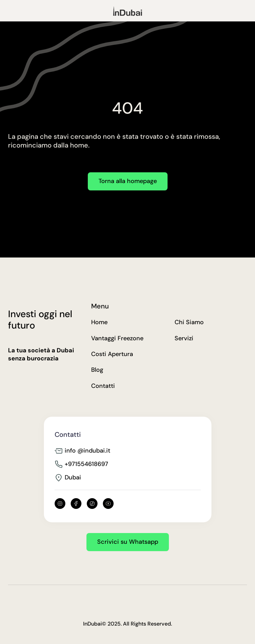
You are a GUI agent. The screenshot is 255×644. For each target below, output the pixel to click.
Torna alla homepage (128, 181)
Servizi (184, 338)
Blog (97, 370)
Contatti (103, 386)
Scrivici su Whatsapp (128, 542)
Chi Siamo (189, 322)
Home (99, 322)
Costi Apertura (112, 354)
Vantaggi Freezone (117, 338)
